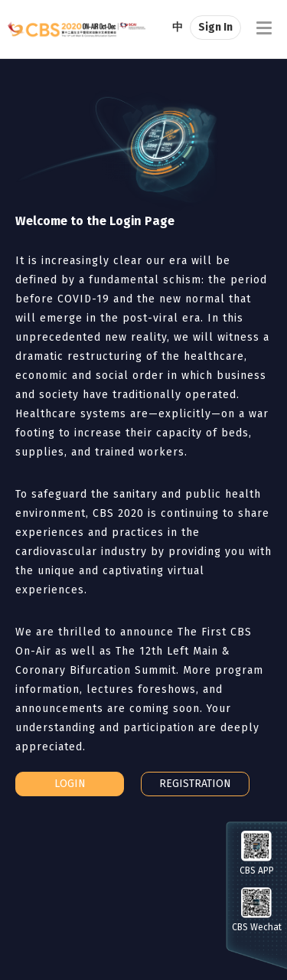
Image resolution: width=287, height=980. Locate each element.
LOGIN (70, 784)
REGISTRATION (195, 784)
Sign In (215, 27)
